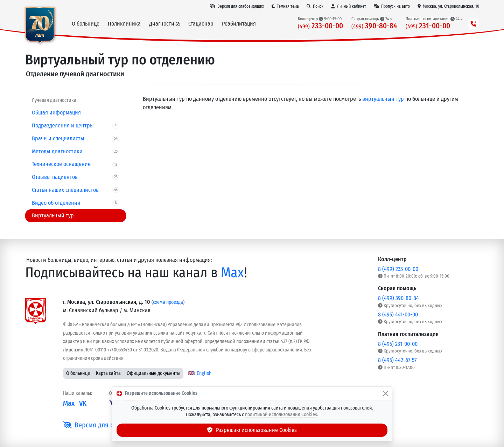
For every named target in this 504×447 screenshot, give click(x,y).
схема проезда (168, 302)
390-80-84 (374, 26)
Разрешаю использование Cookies (252, 430)
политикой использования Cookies (281, 415)
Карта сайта (108, 373)
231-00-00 (428, 26)
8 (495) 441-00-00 (398, 315)
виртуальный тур (383, 99)
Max (232, 273)
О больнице (78, 373)
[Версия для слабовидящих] (237, 6)
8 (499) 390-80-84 (398, 298)
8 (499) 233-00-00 (398, 269)
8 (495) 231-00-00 (398, 344)
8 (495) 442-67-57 (397, 360)
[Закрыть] (386, 393)
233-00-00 (320, 26)
